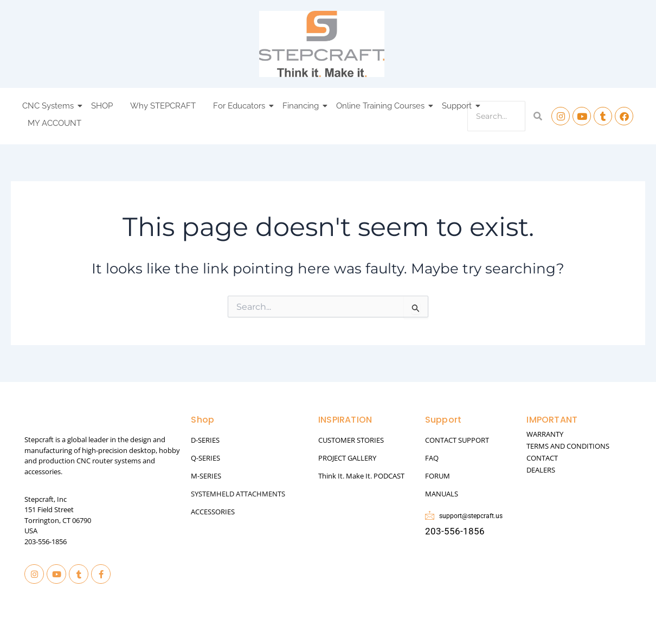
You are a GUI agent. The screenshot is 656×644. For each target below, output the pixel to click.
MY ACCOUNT (54, 123)
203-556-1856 (46, 541)
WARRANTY (545, 434)
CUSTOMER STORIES (351, 440)
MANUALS (442, 494)
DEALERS (541, 470)
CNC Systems (50, 106)
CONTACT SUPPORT (457, 440)
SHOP (102, 106)
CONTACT (542, 458)
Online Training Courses (382, 106)
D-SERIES (205, 440)
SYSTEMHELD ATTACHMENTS (238, 494)
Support (458, 106)
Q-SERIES (205, 458)
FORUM (438, 476)
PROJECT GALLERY (347, 458)
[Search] (496, 116)
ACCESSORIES (213, 512)
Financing (302, 106)
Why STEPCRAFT (163, 106)
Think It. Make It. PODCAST (361, 476)
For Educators (241, 106)
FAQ (432, 458)
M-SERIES (206, 476)
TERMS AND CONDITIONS (568, 446)
